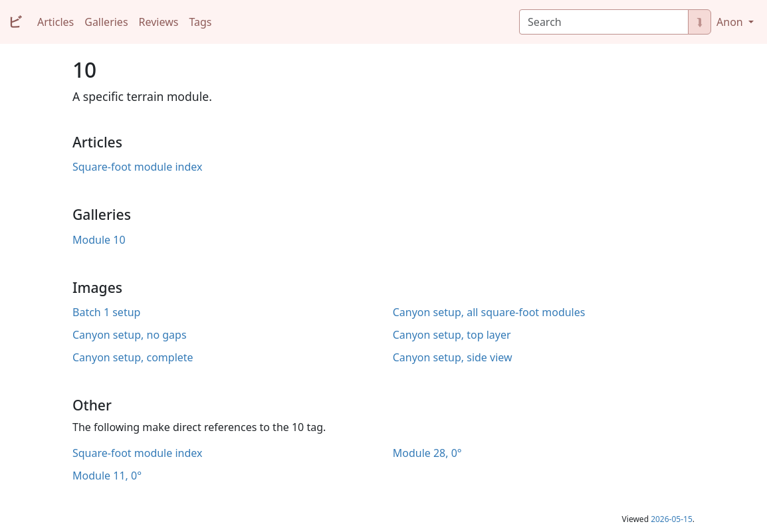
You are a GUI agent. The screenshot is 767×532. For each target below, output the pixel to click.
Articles (55, 22)
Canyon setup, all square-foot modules (489, 312)
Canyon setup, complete (133, 357)
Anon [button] (731, 22)
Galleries (106, 22)
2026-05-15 (672, 519)
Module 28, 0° (427, 453)
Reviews (159, 22)
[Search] (604, 22)
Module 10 (99, 240)
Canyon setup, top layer (452, 335)
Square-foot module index (137, 167)
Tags (200, 22)
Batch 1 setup (106, 312)
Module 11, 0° (107, 476)
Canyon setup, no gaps (130, 335)
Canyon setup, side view (453, 357)
